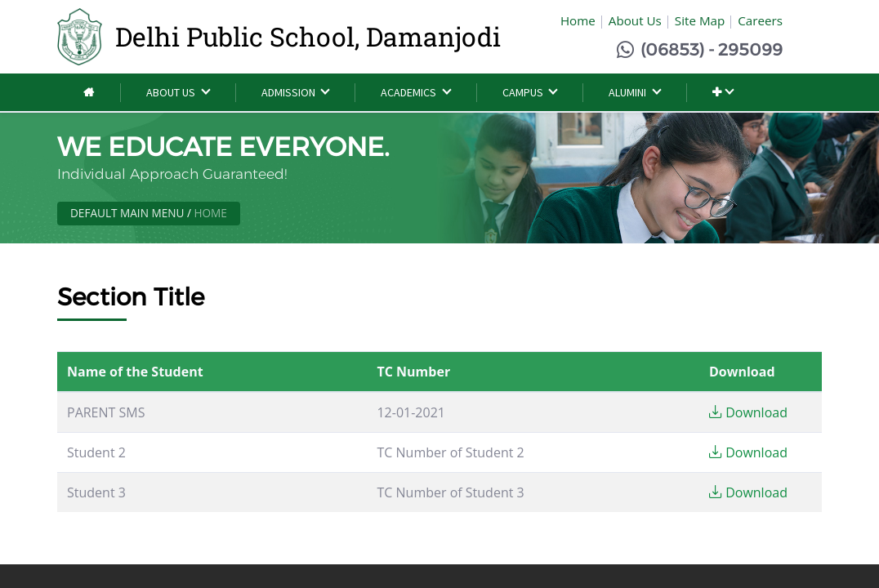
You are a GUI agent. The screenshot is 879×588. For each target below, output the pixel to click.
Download (748, 412)
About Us (635, 20)
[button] (723, 93)
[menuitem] (89, 93)
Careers (760, 20)
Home (578, 20)
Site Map (700, 20)
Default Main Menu (127, 213)
